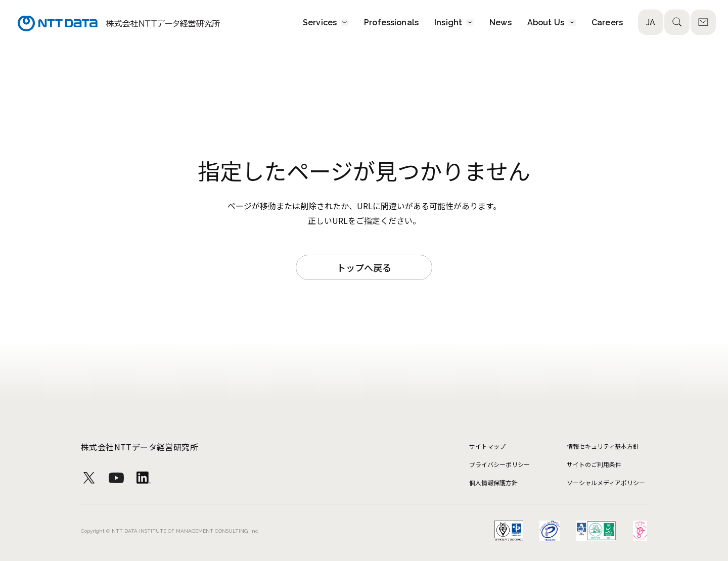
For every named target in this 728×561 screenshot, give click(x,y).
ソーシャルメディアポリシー (606, 482)
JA (651, 22)
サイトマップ (487, 446)
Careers (607, 22)
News (500, 22)
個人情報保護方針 (493, 482)
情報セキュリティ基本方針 (603, 446)
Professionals (391, 22)
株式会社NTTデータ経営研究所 (140, 447)
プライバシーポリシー (499, 464)
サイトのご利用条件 (594, 464)
